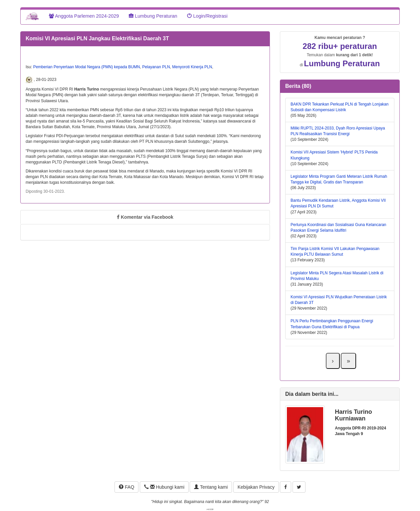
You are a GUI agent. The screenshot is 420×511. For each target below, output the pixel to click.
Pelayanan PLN (156, 67)
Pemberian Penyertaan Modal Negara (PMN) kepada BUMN (87, 67)
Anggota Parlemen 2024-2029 (84, 16)
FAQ (126, 487)
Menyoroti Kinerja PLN (192, 67)
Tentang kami (211, 487)
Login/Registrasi (207, 16)
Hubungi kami (164, 487)
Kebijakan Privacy (256, 487)
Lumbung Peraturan (153, 16)
